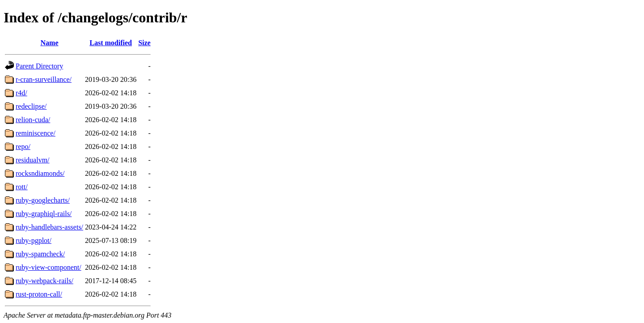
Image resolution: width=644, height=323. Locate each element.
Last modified (111, 43)
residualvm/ (33, 160)
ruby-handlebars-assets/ (49, 227)
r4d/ (21, 93)
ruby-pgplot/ (34, 240)
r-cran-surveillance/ (44, 79)
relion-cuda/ (33, 120)
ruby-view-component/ (49, 267)
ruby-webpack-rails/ (44, 281)
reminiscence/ (36, 133)
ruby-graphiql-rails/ (44, 214)
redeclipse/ (31, 106)
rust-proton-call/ (39, 294)
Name (50, 43)
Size (144, 43)
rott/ (22, 187)
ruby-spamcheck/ (40, 254)
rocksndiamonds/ (40, 173)
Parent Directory (39, 66)
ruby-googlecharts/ (43, 200)
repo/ (23, 147)
